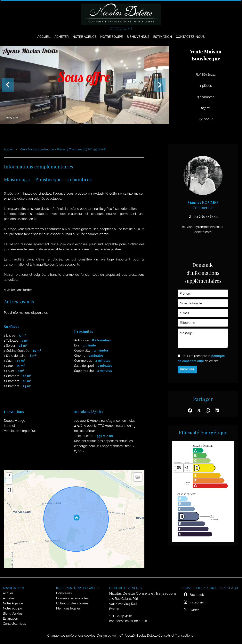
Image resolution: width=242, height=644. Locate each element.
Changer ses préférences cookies (71, 636)
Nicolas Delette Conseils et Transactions (143, 593)
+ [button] (9, 476)
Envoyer (187, 369)
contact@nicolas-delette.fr (128, 621)
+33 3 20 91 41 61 (121, 616)
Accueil (9, 149)
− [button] (9, 481)
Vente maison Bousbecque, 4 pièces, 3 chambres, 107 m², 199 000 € (63, 149)
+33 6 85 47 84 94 (205, 217)
